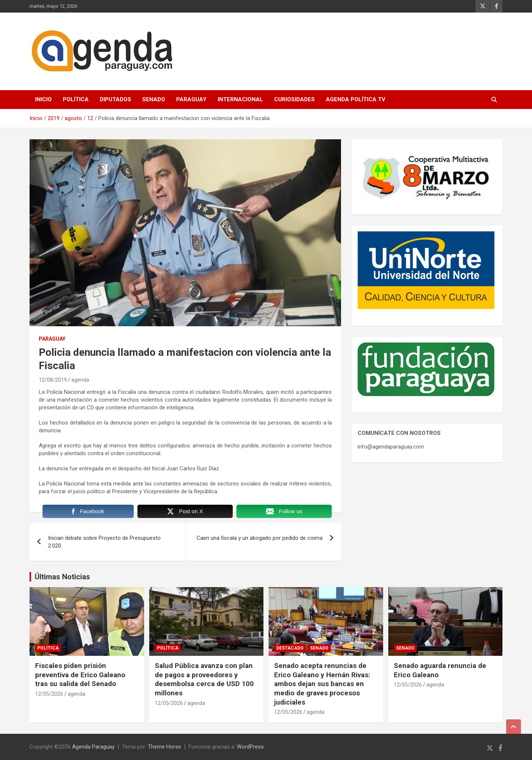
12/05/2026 (49, 694)
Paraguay (191, 99)
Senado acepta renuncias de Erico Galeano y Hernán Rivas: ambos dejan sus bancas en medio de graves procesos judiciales (322, 684)
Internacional (240, 99)
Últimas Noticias (62, 577)
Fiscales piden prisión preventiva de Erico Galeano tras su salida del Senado (80, 675)
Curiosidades (294, 99)
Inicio (43, 99)
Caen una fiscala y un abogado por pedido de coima (260, 538)
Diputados (115, 99)
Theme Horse (164, 747)
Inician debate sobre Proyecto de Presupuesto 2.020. (104, 542)
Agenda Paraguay (93, 747)
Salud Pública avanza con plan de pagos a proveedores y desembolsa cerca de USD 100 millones (204, 679)
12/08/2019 (53, 380)
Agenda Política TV (356, 99)
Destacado (290, 648)
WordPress (250, 747)
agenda (80, 380)
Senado (154, 99)
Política (76, 99)
